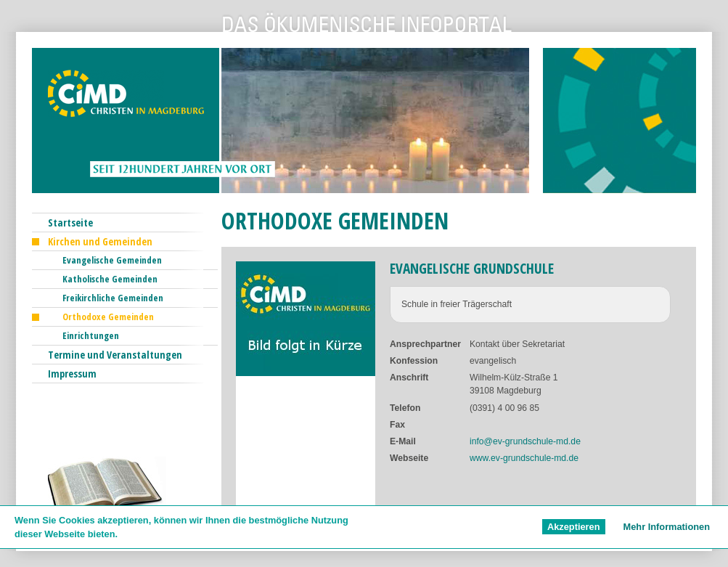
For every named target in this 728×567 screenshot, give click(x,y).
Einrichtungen (91, 335)
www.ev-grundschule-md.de (524, 458)
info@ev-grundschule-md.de (525, 441)
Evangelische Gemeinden (112, 260)
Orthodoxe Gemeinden (108, 317)
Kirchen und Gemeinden (100, 241)
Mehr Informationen (667, 527)
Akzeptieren (574, 527)
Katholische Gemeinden (110, 279)
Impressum (72, 374)
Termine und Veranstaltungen (115, 355)
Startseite (70, 223)
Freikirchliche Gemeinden (113, 298)
